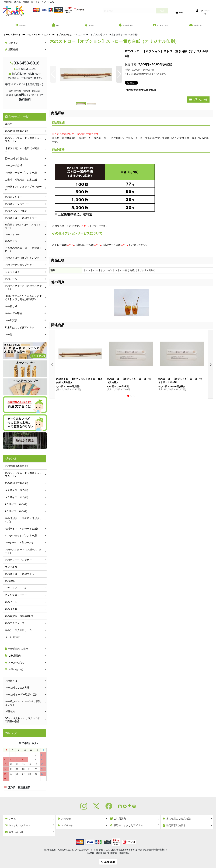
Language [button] (108, 862)
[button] (53, 76)
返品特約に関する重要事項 (140, 92)
